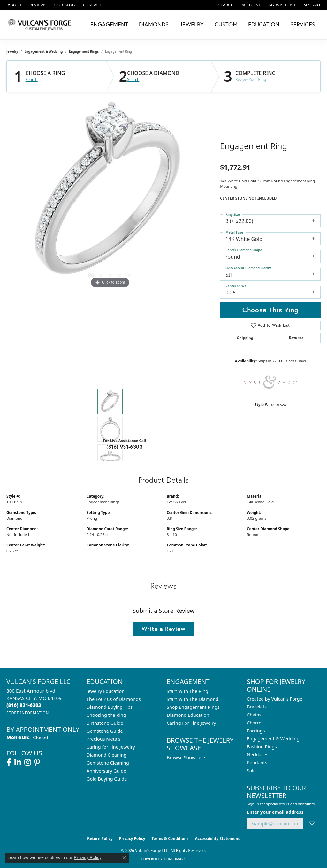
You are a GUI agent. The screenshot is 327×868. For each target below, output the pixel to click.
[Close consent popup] (124, 858)
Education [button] (264, 24)
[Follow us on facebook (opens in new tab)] (9, 762)
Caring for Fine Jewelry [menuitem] (111, 747)
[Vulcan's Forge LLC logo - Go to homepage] (41, 24)
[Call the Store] (24, 705)
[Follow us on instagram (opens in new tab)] (28, 762)
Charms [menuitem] (255, 723)
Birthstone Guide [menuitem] (105, 723)
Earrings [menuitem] (256, 731)
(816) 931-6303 (124, 446)
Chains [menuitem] (254, 715)
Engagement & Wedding (44, 51)
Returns (296, 338)
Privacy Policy (132, 838)
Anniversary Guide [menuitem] (106, 771)
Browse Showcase (186, 757)
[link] (14, 5)
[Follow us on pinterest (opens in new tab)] (37, 762)
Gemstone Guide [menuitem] (105, 731)
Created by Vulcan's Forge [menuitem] (275, 699)
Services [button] (303, 24)
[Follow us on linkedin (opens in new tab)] (18, 762)
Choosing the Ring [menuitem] (106, 715)
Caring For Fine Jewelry (191, 723)
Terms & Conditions (170, 838)
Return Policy (100, 838)
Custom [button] (226, 24)
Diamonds (154, 24)
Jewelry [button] (192, 24)
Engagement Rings (84, 51)
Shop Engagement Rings (193, 707)
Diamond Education (188, 715)
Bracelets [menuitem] (257, 707)
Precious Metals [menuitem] (103, 739)
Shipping (245, 338)
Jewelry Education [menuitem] (106, 691)
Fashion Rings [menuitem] (262, 747)
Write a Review (163, 629)
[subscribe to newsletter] (312, 823)
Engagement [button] (109, 24)
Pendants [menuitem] (257, 763)
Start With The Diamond (193, 699)
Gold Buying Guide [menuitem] (107, 779)
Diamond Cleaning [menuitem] (106, 755)
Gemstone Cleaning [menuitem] (108, 763)
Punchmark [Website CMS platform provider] (175, 859)
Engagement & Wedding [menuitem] (273, 739)
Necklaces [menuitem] (258, 755)
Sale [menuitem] (251, 771)
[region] (110, 194)
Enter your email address (275, 812)
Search (32, 80)
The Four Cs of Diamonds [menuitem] (114, 699)
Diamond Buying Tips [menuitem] (110, 707)
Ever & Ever (177, 502)
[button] (226, 5)
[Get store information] (28, 713)
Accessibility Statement (217, 838)
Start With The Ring (187, 691)
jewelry (12, 51)
